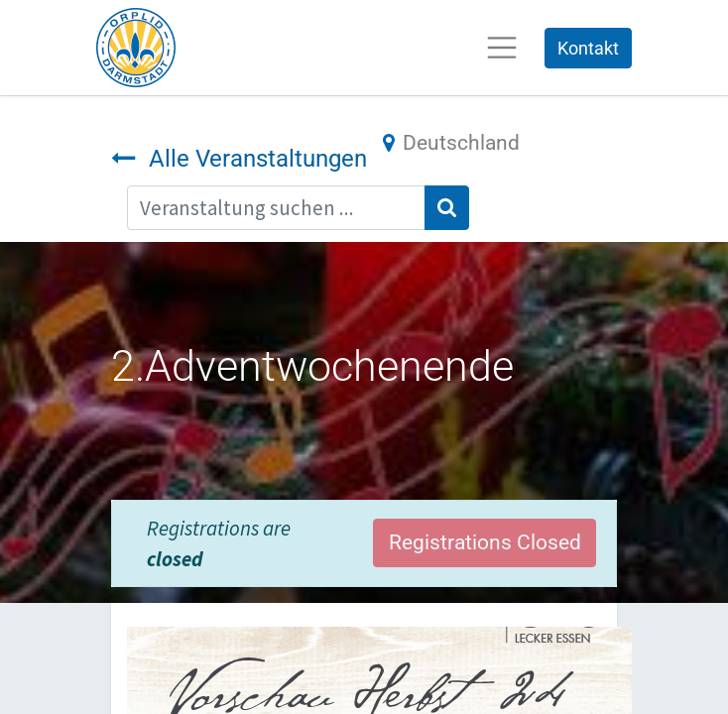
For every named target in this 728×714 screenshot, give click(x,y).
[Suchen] (447, 208)
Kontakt (588, 48)
